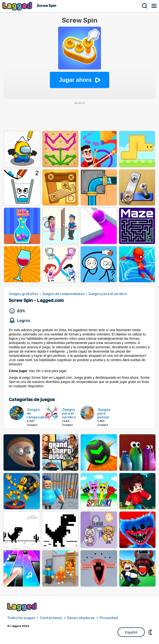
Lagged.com (23, 607)
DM (151, 632)
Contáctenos (51, 618)
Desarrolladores (81, 618)
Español (131, 632)
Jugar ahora (75, 80)
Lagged (18, 6)
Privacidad (109, 618)
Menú (154, 6)
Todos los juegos (21, 618)
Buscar (145, 6)
